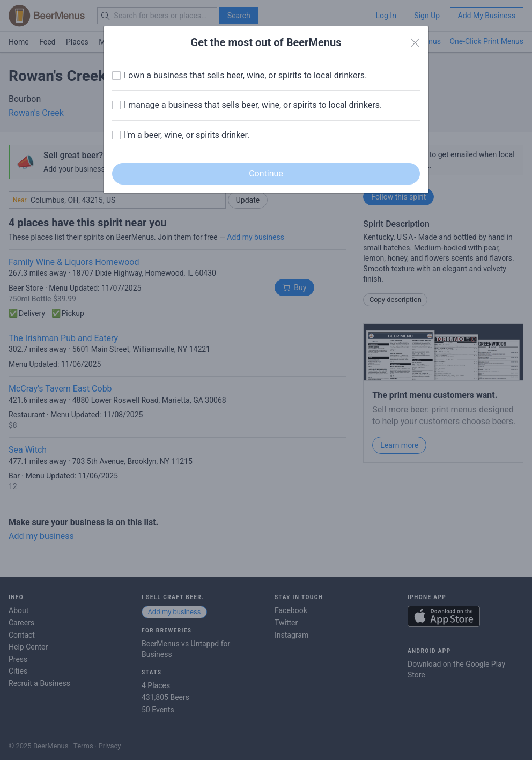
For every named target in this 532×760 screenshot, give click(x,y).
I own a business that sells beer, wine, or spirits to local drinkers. (245, 75)
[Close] (415, 43)
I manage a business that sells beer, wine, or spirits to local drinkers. (253, 105)
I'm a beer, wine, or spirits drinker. (187, 135)
